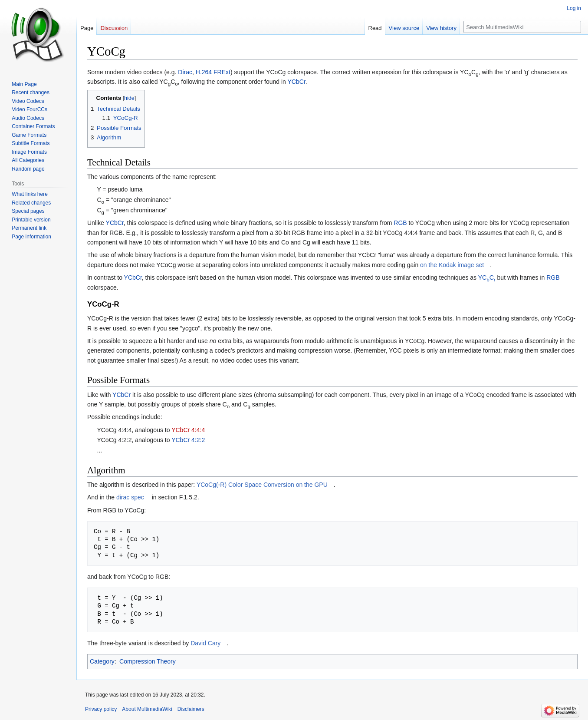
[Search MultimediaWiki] (522, 27)
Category (102, 661)
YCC (487, 277)
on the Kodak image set (452, 265)
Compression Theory (148, 661)
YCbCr (297, 82)
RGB (400, 223)
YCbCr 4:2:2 (188, 440)
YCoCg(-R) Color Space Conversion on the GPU (262, 485)
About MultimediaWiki (147, 709)
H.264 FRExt (213, 72)
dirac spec (130, 497)
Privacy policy (101, 709)
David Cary (205, 643)
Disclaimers (191, 709)
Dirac (185, 72)
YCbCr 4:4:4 (188, 430)
